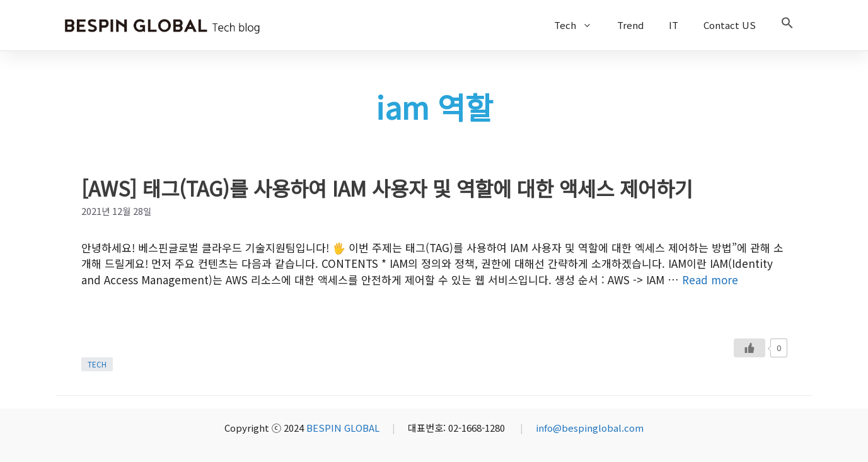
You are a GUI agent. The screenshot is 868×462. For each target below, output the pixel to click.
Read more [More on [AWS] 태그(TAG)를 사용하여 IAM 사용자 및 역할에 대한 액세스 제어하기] (710, 280)
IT (674, 25)
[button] (787, 25)
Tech (579, 25)
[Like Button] (749, 348)
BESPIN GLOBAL (343, 428)
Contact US (730, 25)
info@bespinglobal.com (590, 428)
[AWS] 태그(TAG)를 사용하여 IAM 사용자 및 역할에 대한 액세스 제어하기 (387, 188)
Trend (630, 25)
